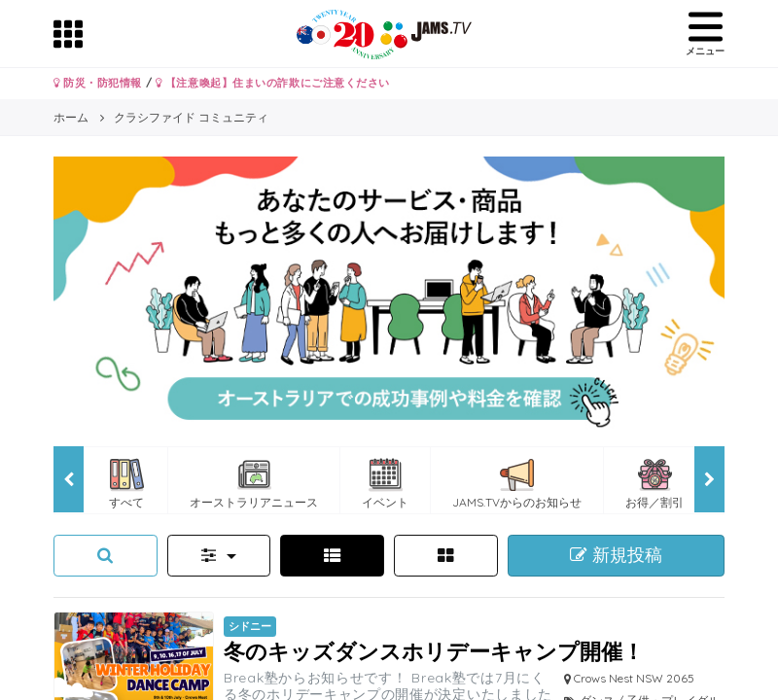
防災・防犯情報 (98, 83)
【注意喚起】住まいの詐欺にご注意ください (273, 83)
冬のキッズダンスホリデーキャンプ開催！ (434, 651)
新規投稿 (616, 555)
